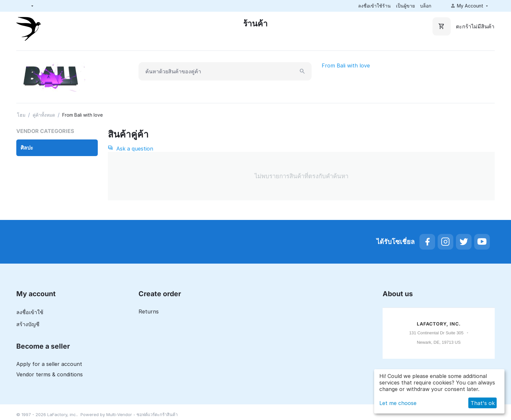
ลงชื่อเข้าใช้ (30, 312)
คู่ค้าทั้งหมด (44, 115)
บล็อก (426, 6)
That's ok (483, 403)
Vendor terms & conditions (50, 374)
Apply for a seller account (49, 364)
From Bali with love (346, 65)
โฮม (21, 115)
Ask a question (131, 149)
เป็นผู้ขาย (405, 6)
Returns (149, 311)
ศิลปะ (27, 148)
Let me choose (398, 403)
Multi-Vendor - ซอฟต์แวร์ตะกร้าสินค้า (142, 414)
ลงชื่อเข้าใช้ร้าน (374, 6)
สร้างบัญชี (28, 324)
